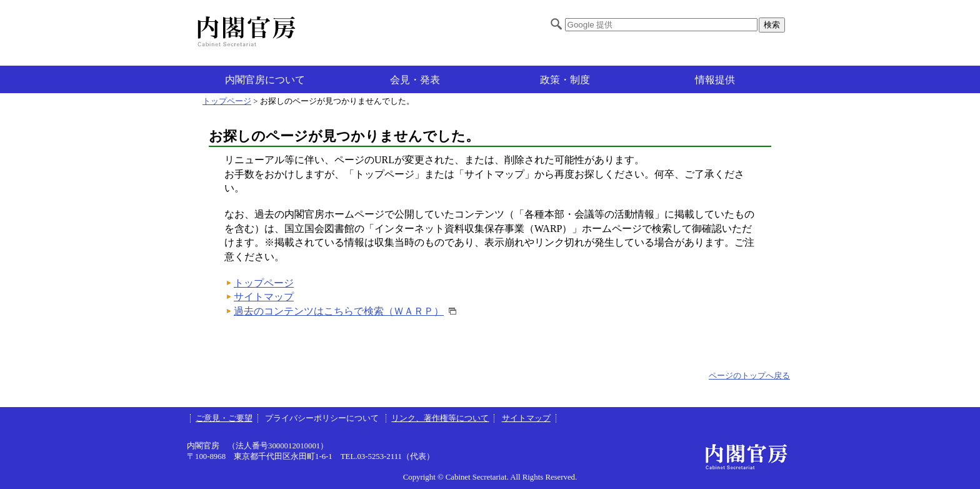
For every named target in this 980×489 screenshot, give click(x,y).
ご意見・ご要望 (224, 418)
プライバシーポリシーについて (323, 418)
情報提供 (715, 80)
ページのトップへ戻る (749, 376)
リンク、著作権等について (440, 418)
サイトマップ (264, 297)
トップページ (227, 101)
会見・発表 (415, 80)
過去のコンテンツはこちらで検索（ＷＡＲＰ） (339, 311)
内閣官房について (265, 80)
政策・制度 (565, 80)
